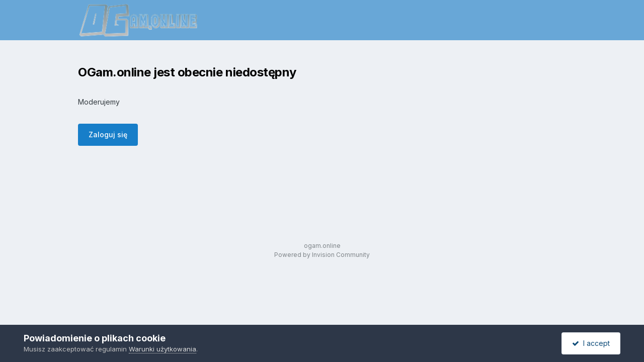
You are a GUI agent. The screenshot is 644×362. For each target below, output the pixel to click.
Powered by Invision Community (322, 255)
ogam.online (322, 246)
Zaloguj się (108, 134)
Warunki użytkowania (163, 349)
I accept (591, 343)
